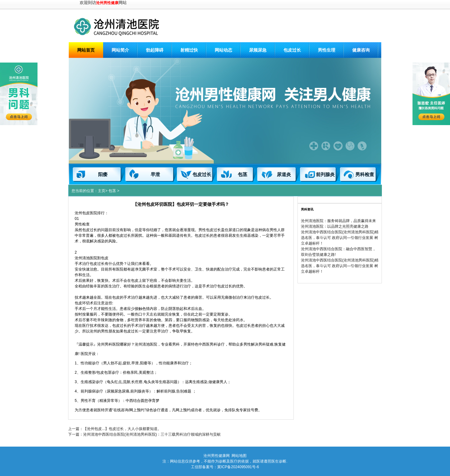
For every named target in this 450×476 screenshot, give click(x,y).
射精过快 (189, 50)
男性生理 (327, 50)
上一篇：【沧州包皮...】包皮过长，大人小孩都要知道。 (115, 429)
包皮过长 (292, 50)
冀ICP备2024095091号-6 (238, 467)
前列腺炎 (325, 175)
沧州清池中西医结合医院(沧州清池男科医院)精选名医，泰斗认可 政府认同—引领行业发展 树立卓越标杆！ (340, 238)
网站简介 (120, 50)
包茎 (242, 175)
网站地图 (239, 456)
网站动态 (223, 50)
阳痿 (103, 175)
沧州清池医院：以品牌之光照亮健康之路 (335, 226)
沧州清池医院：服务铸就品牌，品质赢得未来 (338, 221)
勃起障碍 (155, 50)
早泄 (155, 175)
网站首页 (86, 50)
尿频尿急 (258, 50)
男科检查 (365, 175)
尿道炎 (284, 175)
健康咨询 (361, 50)
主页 (102, 191)
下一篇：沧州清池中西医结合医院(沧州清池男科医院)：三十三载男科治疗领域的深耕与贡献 (144, 434)
